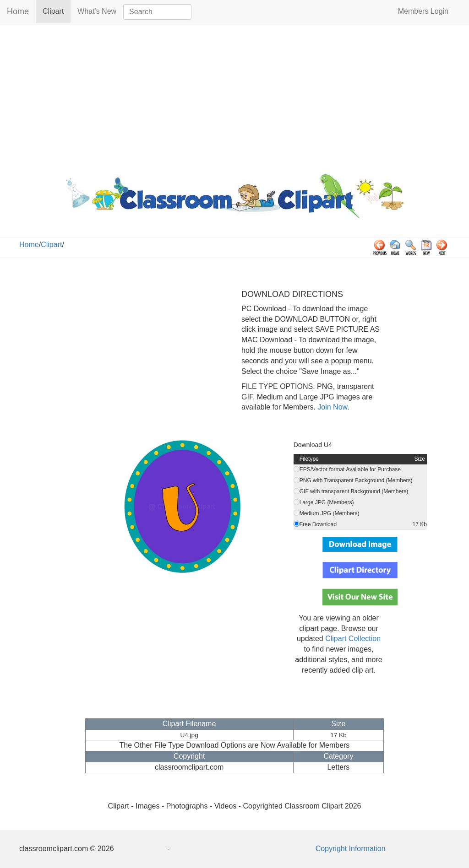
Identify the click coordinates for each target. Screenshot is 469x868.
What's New (97, 11)
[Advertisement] (234, 97)
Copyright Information (351, 849)
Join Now (331, 407)
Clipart (57, 11)
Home (18, 11)
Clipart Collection (353, 639)
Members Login (423, 11)
